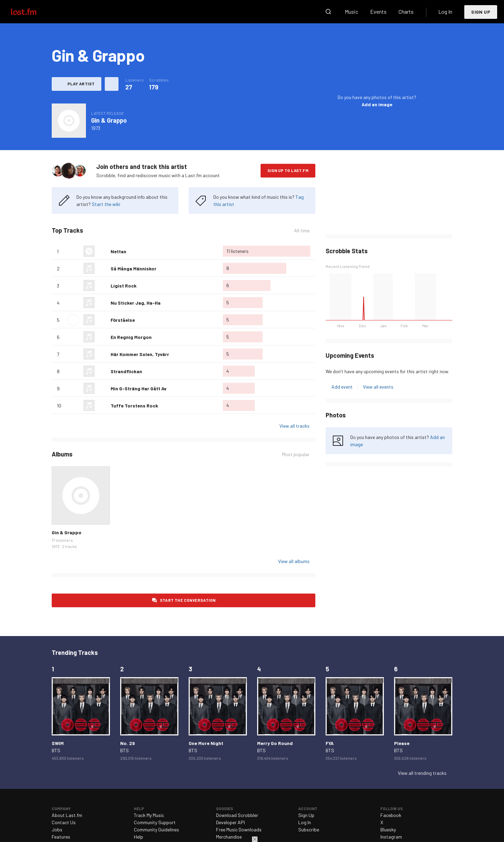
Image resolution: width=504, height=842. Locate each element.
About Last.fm (67, 815)
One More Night (206, 743)
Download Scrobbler (237, 815)
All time (302, 230)
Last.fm (32, 12)
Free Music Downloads (239, 829)
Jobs (57, 829)
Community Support (155, 822)
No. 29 (128, 743)
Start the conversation (188, 600)
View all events (378, 387)
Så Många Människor (134, 269)
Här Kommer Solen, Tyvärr (140, 354)
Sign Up (481, 12)
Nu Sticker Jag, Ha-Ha (136, 303)
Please (402, 743)
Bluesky (388, 829)
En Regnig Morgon (131, 337)
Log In (445, 11)
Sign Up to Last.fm (288, 170)
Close (255, 839)
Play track (73, 320)
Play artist (81, 84)
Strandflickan (126, 371)
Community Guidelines (156, 829)
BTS (56, 750)
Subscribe (309, 829)
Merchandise (229, 837)
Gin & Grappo (109, 120)
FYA (330, 743)
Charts (406, 11)
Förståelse (123, 320)
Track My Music (149, 815)
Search (328, 12)
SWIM (58, 743)
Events (378, 11)
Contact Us (64, 822)
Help (138, 837)
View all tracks (294, 426)
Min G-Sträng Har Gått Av (138, 388)
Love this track (103, 251)
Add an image (377, 104)
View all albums (294, 561)
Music (351, 11)
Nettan (118, 251)
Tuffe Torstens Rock (134, 406)
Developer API (230, 822)
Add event (342, 387)
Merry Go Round (275, 743)
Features (61, 837)
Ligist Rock (124, 286)
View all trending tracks (422, 773)
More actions (112, 84)
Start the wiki (106, 204)
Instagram (391, 837)
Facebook (391, 815)
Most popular (296, 454)
